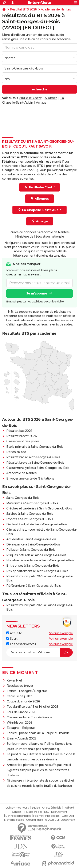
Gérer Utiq (68, 816)
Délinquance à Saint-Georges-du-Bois (33, 544)
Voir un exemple (61, 633)
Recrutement (59, 812)
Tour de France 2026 (21, 712)
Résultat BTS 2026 (23, 9)
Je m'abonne (37, 293)
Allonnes (51, 98)
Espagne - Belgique (21, 728)
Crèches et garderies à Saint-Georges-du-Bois (39, 508)
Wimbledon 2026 (19, 723)
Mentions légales (14, 820)
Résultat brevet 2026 (21, 436)
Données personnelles (18, 816)
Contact (17, 812)
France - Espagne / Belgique (27, 691)
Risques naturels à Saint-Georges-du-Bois (36, 555)
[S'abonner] (39, 652)
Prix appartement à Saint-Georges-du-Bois (37, 571)
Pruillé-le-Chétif (30, 98)
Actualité (14, 633)
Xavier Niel (14, 680)
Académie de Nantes (56, 9)
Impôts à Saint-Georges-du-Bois (30, 519)
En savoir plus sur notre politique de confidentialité (35, 302)
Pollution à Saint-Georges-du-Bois (31, 550)
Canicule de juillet (19, 696)
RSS (47, 812)
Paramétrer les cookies (46, 816)
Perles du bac (16, 452)
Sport (12, 639)
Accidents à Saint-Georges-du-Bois (31, 539)
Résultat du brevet (20, 686)
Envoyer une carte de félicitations (30, 478)
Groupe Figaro (34, 820)
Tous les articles (33, 812)
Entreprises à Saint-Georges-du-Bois (33, 566)
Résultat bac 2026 (19, 431)
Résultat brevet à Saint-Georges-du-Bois (35, 463)
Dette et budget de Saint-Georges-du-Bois (37, 524)
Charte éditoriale (52, 808)
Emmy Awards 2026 (22, 738)
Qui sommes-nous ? (17, 808)
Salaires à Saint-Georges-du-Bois (30, 514)
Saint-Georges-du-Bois (23, 498)
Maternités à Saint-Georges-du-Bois (32, 503)
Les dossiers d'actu (21, 644)
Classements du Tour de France (29, 717)
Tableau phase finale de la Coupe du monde (38, 733)
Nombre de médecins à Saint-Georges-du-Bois (40, 560)
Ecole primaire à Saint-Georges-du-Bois (35, 447)
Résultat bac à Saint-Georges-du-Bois (33, 457)
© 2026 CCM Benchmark (60, 820)
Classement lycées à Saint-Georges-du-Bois (38, 468)
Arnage (41, 103)
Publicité (69, 808)
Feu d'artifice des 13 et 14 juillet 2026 (33, 707)
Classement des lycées (23, 441)
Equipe (36, 808)
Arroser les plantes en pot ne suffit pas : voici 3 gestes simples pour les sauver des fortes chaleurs (39, 770)
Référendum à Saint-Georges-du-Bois (33, 586)
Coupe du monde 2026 (23, 701)
